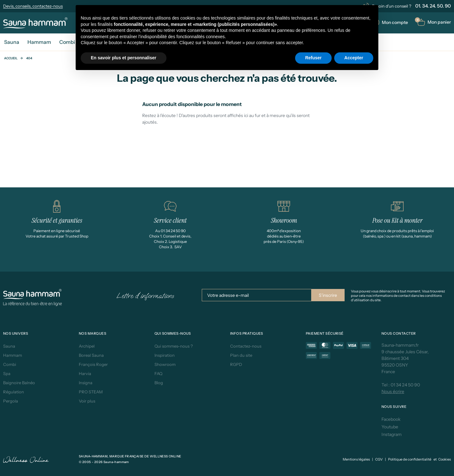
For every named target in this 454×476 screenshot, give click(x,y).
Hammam (13, 355)
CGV (379, 459)
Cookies (445, 459)
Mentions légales (356, 459)
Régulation (14, 392)
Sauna (9, 346)
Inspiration (165, 355)
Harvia (85, 373)
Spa (7, 373)
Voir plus (87, 401)
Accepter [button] (354, 58)
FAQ (158, 373)
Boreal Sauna (91, 355)
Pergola (11, 401)
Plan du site (241, 355)
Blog (159, 383)
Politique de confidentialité (410, 459)
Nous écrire (393, 391)
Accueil (11, 58)
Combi (10, 364)
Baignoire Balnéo (19, 383)
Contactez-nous (246, 346)
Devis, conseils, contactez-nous (33, 6)
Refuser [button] (313, 58)
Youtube (390, 427)
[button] (434, 22)
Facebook (391, 419)
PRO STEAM (91, 392)
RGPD (236, 364)
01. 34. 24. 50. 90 (433, 6)
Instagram (392, 434)
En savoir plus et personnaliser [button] (124, 58)
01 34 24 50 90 (405, 385)
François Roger (93, 364)
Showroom (165, 364)
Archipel (87, 346)
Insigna (86, 383)
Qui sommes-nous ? (174, 346)
